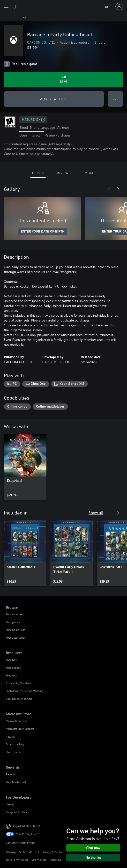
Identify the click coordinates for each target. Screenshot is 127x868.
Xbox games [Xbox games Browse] (13, 622)
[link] (25, 467)
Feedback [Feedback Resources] (11, 675)
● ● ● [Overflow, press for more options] (116, 99)
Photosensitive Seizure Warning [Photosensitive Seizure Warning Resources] (24, 691)
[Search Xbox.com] (17, 6)
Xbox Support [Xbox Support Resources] (14, 668)
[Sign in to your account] (119, 7)
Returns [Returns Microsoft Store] (10, 736)
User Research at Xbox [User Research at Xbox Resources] (19, 699)
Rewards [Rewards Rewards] (11, 774)
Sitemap (11, 852)
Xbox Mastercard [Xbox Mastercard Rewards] (16, 782)
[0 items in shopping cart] (108, 7)
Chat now (93, 848)
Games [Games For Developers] (10, 804)
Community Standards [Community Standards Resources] (19, 683)
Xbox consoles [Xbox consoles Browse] (14, 614)
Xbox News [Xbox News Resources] (12, 660)
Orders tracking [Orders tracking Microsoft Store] (15, 744)
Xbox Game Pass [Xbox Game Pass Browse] (15, 630)
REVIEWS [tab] (63, 173)
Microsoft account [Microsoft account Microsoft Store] (16, 721)
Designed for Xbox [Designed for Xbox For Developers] (16, 812)
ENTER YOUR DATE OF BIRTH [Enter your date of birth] (43, 232)
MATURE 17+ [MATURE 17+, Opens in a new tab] (33, 120)
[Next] (118, 189)
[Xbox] (13, 17)
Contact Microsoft (29, 852)
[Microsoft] (63, 4)
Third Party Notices (17, 860)
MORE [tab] (89, 173)
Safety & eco (39, 860)
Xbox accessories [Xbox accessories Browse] (16, 638)
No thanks (93, 858)
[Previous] (109, 189)
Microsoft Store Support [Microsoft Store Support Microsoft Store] (20, 729)
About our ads (58, 860)
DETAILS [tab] (38, 173)
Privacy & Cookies (53, 852)
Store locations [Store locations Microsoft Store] (15, 752)
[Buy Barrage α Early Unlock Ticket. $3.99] (63, 80)
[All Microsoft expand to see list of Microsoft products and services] (6, 7)
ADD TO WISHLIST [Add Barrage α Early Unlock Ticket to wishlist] (54, 99)
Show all (96, 512)
